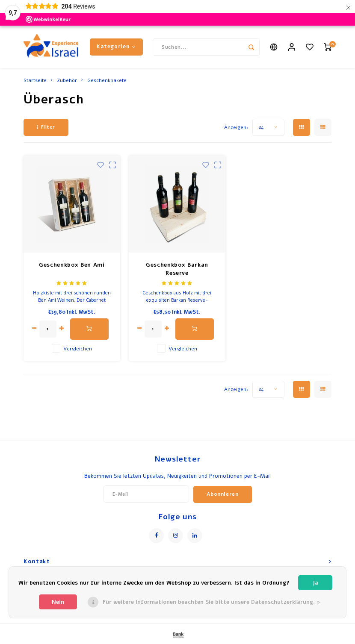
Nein (58, 602)
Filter (46, 127)
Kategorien (116, 47)
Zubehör (67, 80)
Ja (315, 583)
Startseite (35, 80)
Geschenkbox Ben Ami (72, 265)
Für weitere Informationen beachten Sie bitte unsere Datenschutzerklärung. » (212, 602)
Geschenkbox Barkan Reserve (177, 269)
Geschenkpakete (107, 80)
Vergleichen (78, 349)
